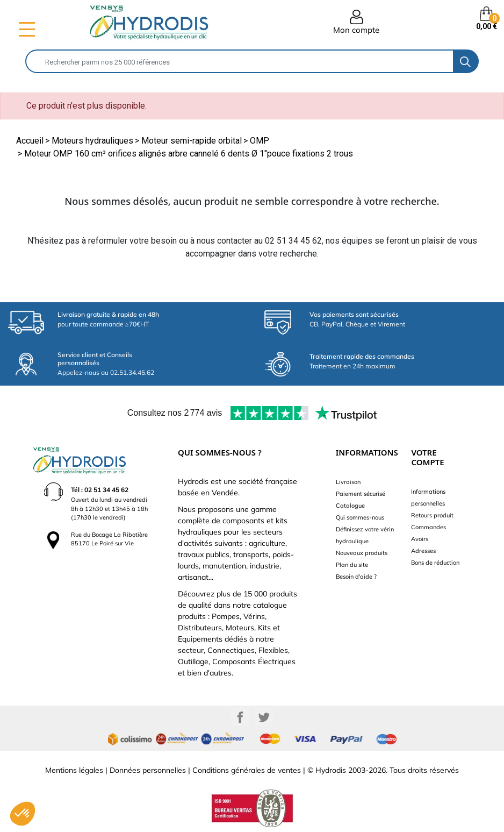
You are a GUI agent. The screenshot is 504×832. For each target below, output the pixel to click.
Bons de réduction (435, 563)
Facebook (240, 717)
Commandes (429, 527)
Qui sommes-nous (360, 517)
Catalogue (350, 506)
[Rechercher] (240, 61)
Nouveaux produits (362, 553)
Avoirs (420, 539)
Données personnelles (148, 770)
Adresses (423, 551)
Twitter (264, 717)
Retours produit (432, 515)
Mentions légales (74, 770)
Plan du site (352, 565)
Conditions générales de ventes (247, 770)
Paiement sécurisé (361, 494)
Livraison (348, 482)
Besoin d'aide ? (356, 577)
